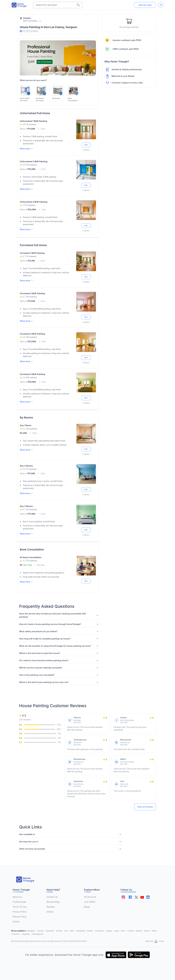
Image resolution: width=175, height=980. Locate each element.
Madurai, (139, 931)
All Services (90, 897)
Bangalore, (32, 931)
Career (16, 922)
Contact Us (52, 897)
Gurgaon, (109, 931)
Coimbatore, (100, 931)
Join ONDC (90, 902)
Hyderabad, (50, 931)
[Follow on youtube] (145, 897)
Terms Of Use (20, 907)
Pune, (67, 931)
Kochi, (123, 931)
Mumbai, (59, 931)
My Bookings (53, 902)
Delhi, (72, 931)
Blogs (87, 907)
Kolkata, (90, 931)
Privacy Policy (20, 912)
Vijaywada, (26, 934)
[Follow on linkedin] (152, 897)
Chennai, (41, 931)
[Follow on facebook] (131, 897)
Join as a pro (145, 5)
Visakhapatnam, (38, 934)
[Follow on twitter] (138, 897)
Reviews (51, 907)
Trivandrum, (16, 934)
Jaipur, (117, 931)
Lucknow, (131, 931)
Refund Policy (20, 917)
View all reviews (145, 807)
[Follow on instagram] (123, 897)
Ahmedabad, (81, 931)
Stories (50, 912)
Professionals (19, 902)
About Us (17, 897)
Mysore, (147, 931)
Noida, (154, 931)
